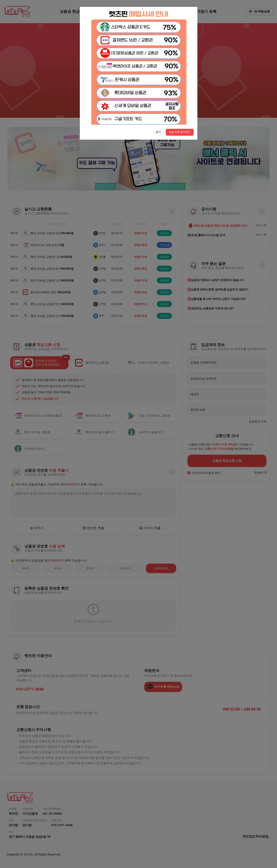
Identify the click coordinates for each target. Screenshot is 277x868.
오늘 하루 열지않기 (180, 132)
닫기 (158, 132)
